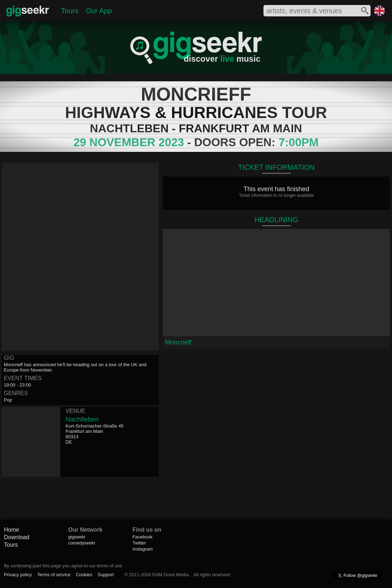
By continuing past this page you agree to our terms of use (63, 566)
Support (106, 575)
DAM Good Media (170, 575)
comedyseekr (82, 543)
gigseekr (77, 537)
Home (12, 530)
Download (17, 537)
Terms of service (54, 575)
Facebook (142, 537)
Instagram (143, 549)
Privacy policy (18, 575)
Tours (70, 11)
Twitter (139, 543)
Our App (99, 11)
